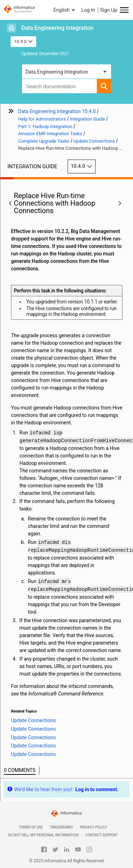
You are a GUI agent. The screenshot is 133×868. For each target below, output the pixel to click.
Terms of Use (31, 827)
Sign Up (109, 10)
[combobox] (59, 86)
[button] (65, 10)
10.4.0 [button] (23, 41)
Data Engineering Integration (57, 28)
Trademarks (62, 827)
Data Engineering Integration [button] (57, 72)
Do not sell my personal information (43, 835)
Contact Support (102, 835)
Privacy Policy (94, 827)
